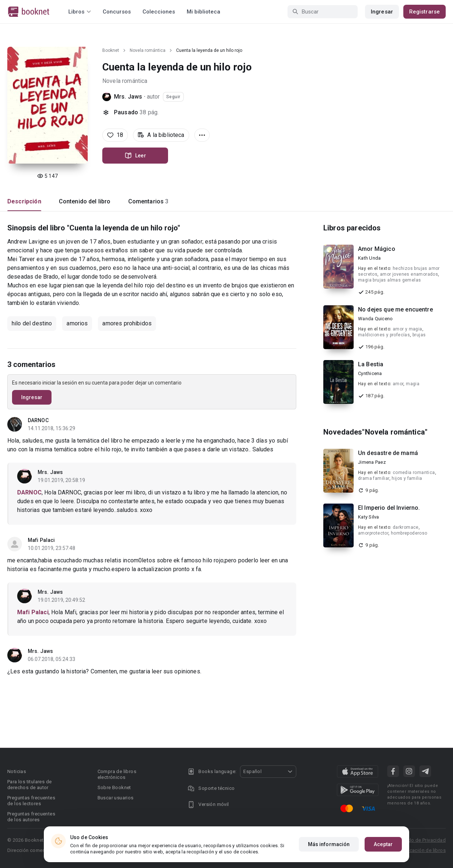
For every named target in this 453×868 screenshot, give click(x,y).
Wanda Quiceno (375, 319)
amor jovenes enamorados (409, 274)
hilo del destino (32, 323)
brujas (419, 335)
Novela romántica (148, 50)
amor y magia (408, 329)
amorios (77, 323)
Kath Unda (369, 258)
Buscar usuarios (116, 798)
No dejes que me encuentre (395, 309)
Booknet (111, 50)
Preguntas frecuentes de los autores (31, 817)
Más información (329, 844)
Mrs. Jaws (128, 97)
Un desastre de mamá (388, 453)
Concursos (117, 12)
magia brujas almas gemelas (389, 280)
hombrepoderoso (409, 533)
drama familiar (374, 478)
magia (413, 384)
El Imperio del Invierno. (389, 508)
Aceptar (383, 844)
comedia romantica (414, 473)
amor (398, 384)
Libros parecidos (352, 228)
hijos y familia (407, 478)
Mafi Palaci (41, 540)
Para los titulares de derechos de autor (29, 785)
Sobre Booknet (114, 787)
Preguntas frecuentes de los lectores (31, 801)
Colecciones (159, 12)
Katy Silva (369, 517)
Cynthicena (370, 373)
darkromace (406, 527)
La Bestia (371, 364)
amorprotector (373, 533)
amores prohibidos (127, 323)
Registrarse (425, 12)
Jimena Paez (372, 462)
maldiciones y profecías (384, 335)
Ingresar (382, 12)
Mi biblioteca (203, 12)
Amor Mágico (377, 249)
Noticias (17, 771)
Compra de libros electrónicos (117, 774)
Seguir (173, 97)
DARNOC (38, 420)
